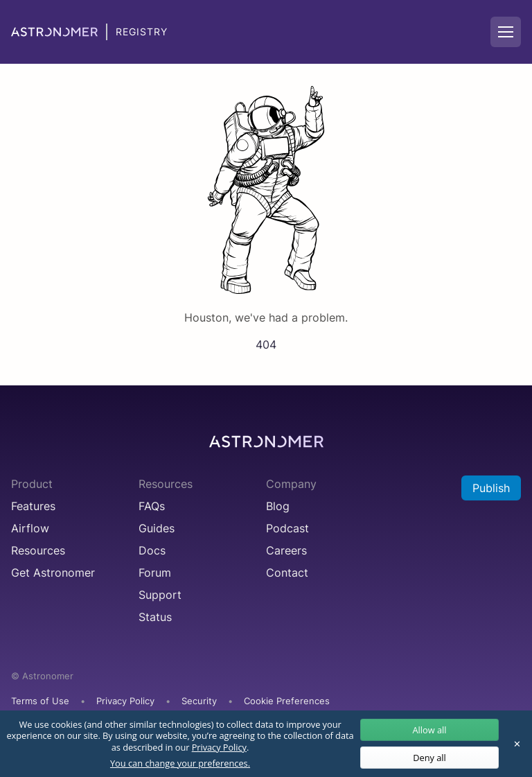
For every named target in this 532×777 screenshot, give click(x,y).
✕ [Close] (517, 744)
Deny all (429, 758)
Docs (152, 550)
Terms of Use (40, 701)
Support (160, 595)
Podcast (287, 528)
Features (33, 506)
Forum (155, 573)
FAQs (152, 506)
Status (155, 617)
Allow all (429, 730)
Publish (491, 488)
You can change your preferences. (180, 763)
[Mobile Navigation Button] (506, 32)
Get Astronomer (53, 573)
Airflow (30, 528)
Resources (38, 550)
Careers (286, 550)
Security (199, 701)
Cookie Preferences (287, 701)
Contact (287, 573)
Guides (157, 528)
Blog (278, 506)
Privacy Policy (125, 701)
